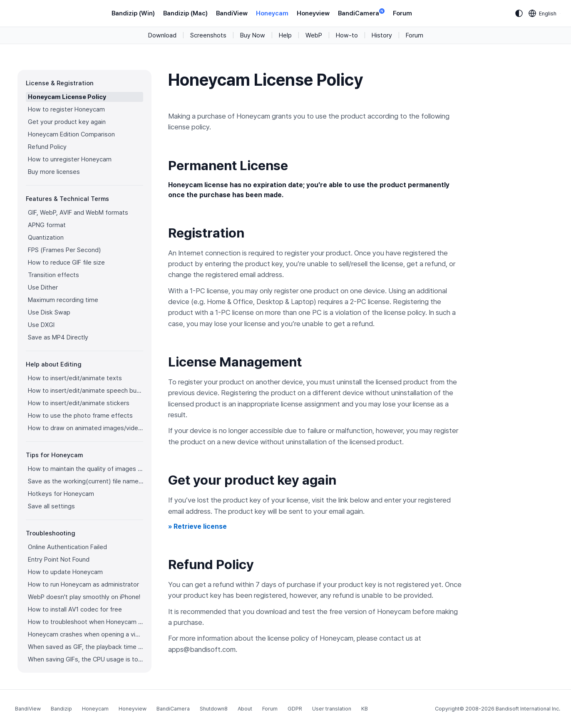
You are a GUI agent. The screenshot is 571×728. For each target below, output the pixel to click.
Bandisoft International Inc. (528, 709)
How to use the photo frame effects (80, 416)
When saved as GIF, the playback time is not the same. (86, 647)
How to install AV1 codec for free (75, 609)
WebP (314, 35)
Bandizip (61, 709)
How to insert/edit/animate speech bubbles (86, 391)
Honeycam (272, 13)
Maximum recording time (63, 300)
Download (162, 35)
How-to (347, 35)
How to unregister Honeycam (70, 159)
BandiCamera (361, 13)
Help (285, 35)
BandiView (232, 13)
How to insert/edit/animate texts (75, 378)
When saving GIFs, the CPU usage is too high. (86, 659)
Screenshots (208, 35)
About (245, 709)
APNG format (47, 225)
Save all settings (51, 506)
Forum (402, 13)
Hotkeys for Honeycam (61, 494)
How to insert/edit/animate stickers (79, 403)
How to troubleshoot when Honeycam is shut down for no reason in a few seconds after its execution (86, 622)
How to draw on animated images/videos (86, 428)
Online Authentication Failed (67, 547)
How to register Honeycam (66, 109)
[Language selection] (543, 13)
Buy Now (253, 35)
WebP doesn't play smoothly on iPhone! (84, 597)
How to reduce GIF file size (66, 262)
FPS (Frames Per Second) (64, 250)
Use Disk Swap (49, 312)
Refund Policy (47, 147)
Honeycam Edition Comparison (71, 134)
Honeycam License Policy (67, 97)
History (382, 35)
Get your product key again (67, 122)
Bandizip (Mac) (185, 13)
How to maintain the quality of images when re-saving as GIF (86, 469)
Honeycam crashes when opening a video (86, 634)
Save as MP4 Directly (58, 337)
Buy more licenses (54, 172)
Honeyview (313, 13)
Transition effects (53, 275)
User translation (332, 709)
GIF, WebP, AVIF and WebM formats (78, 213)
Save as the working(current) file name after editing (86, 481)
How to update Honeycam (65, 572)
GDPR (295, 709)
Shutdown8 (214, 709)
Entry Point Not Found (59, 560)
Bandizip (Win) (133, 13)
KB (365, 709)
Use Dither (43, 287)
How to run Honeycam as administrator (83, 584)
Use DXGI (41, 325)
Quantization (46, 238)
